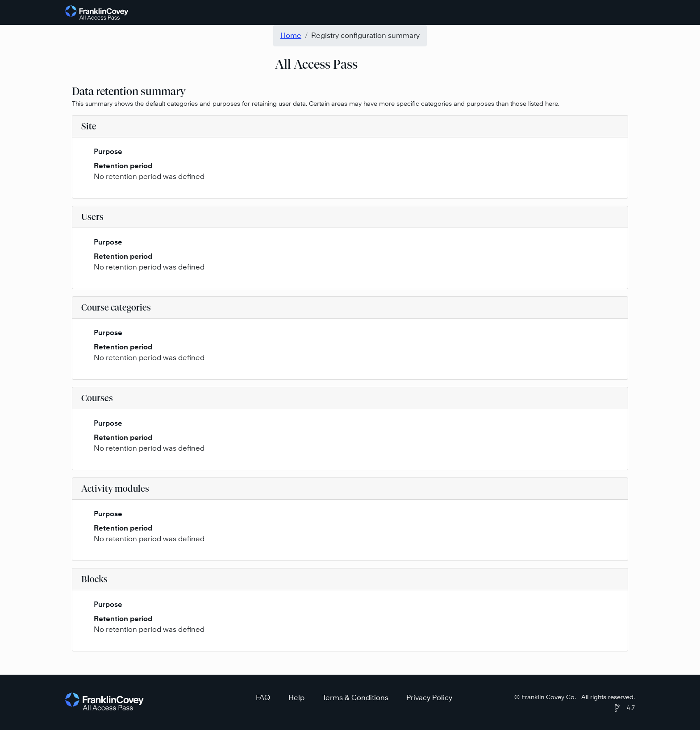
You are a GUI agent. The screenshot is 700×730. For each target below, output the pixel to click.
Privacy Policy (429, 698)
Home (291, 35)
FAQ (263, 698)
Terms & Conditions (355, 698)
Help (296, 698)
